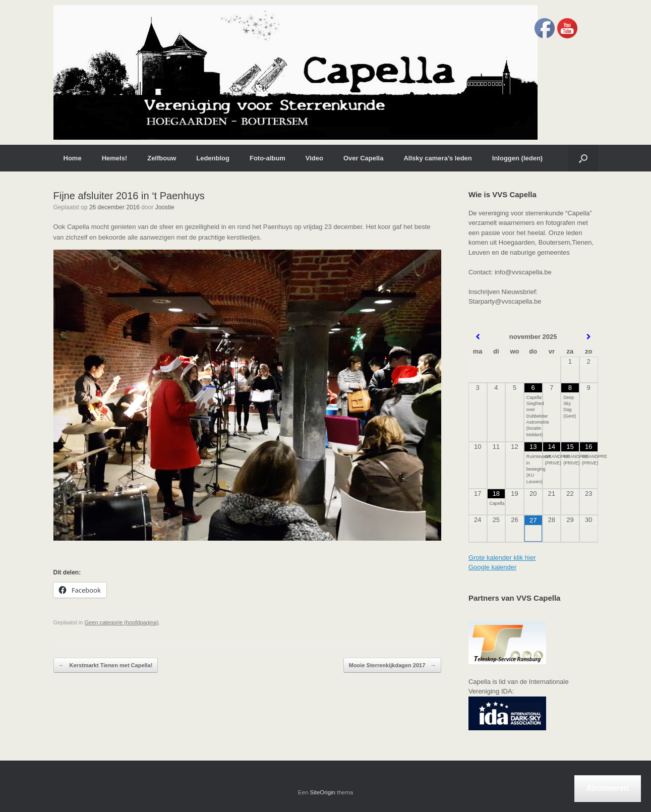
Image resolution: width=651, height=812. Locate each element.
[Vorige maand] (478, 337)
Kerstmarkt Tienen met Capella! (106, 665)
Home (73, 158)
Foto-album (268, 158)
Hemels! (115, 158)
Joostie (165, 207)
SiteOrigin (323, 792)
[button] (583, 158)
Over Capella (364, 158)
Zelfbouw (162, 158)
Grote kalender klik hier (502, 558)
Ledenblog (213, 158)
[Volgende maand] (589, 337)
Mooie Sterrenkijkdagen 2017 (393, 665)
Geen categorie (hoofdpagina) (122, 622)
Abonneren (608, 788)
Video (314, 158)
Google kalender (492, 567)
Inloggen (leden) (517, 158)
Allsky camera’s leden (437, 158)
